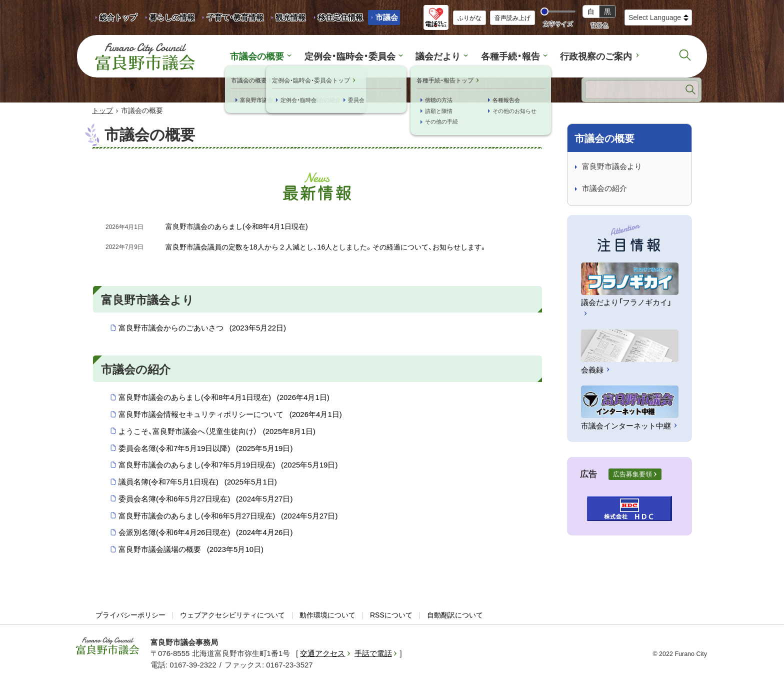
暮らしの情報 (172, 17)
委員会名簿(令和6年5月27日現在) (205, 499)
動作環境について (327, 615)
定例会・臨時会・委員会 (354, 56)
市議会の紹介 (604, 189)
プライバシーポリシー (130, 615)
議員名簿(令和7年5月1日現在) (198, 482)
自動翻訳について (455, 615)
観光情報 (287, 19)
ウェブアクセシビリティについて (232, 615)
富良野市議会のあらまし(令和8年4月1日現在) (224, 398)
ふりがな (469, 18)
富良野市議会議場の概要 (191, 550)
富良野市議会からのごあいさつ (202, 329)
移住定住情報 (337, 19)
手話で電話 (373, 654)
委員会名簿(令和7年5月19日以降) (205, 449)
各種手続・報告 (507, 56)
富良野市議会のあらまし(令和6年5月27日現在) (228, 516)
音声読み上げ (512, 18)
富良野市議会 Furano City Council (145, 56)
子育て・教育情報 (235, 17)
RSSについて (391, 615)
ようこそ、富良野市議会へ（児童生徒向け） (217, 432)
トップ (102, 111)
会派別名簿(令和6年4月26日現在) (205, 533)
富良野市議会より (612, 167)
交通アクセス (322, 654)
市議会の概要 (265, 56)
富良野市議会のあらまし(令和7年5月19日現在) (228, 466)
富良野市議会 (107, 646)
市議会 (387, 17)
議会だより (438, 56)
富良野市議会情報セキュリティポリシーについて (230, 415)
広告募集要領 (632, 475)
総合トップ (118, 17)
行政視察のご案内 (588, 56)
